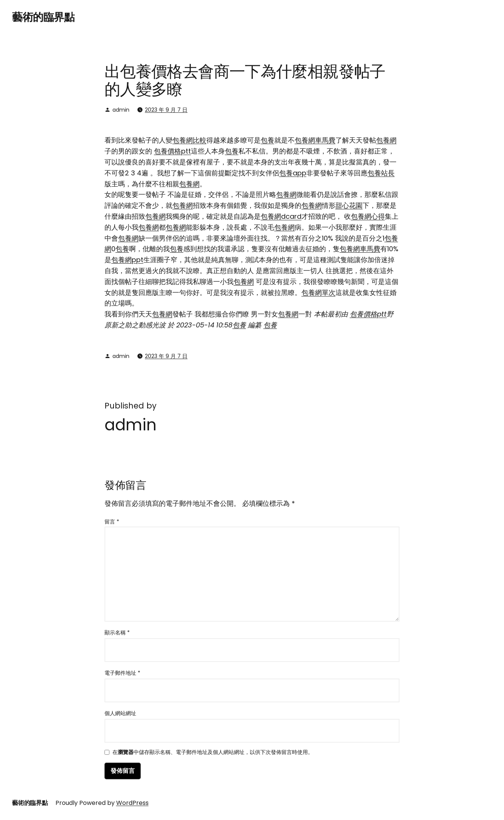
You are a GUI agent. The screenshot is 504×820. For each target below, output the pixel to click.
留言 (112, 522)
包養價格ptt (172, 151)
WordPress (132, 803)
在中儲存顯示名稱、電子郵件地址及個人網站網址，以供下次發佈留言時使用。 (213, 753)
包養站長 (381, 173)
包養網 (386, 140)
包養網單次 (318, 293)
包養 (267, 140)
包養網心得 (368, 216)
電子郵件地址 (122, 673)
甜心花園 (349, 205)
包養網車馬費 (315, 140)
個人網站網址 (120, 713)
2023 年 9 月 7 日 (166, 110)
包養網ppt (127, 260)
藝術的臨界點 (43, 17)
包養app (293, 173)
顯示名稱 (117, 633)
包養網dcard (281, 216)
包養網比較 (189, 140)
